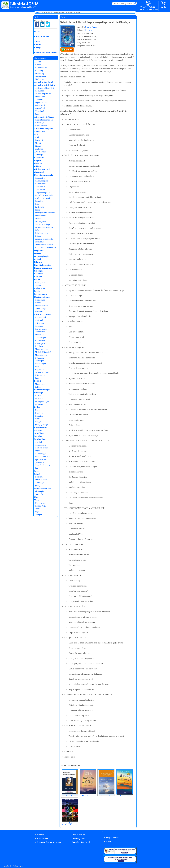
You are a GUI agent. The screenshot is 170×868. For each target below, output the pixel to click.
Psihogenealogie (42, 401)
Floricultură (40, 97)
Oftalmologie (41, 309)
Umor (37, 497)
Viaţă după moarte (43, 465)
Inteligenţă (40, 207)
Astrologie (39, 155)
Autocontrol (40, 178)
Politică (38, 381)
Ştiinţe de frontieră (43, 489)
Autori (37, 42)
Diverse (38, 253)
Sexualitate (39, 433)
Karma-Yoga (40, 506)
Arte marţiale (40, 152)
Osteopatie (40, 358)
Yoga (36, 500)
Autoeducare (40, 184)
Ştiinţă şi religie (42, 425)
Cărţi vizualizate (42, 36)
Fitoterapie (40, 335)
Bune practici (41, 282)
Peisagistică (40, 105)
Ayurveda (39, 326)
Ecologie (38, 259)
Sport (37, 471)
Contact (41, 835)
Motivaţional (40, 221)
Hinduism (39, 416)
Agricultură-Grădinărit (45, 85)
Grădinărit (39, 100)
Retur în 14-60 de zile (81, 842)
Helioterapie (40, 340)
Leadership (40, 73)
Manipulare (40, 384)
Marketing (39, 79)
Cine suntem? (43, 839)
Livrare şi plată (79, 839)
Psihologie (39, 393)
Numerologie (41, 454)
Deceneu (88, 30)
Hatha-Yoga (40, 503)
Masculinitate (41, 216)
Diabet (38, 303)
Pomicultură (40, 108)
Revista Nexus (40, 428)
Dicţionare (39, 250)
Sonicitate (39, 436)
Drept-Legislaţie (41, 256)
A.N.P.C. (110, 841)
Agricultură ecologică (44, 82)
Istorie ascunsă (41, 294)
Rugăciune (40, 369)
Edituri (37, 45)
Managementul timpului (45, 213)
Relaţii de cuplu (42, 233)
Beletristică (39, 158)
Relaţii (38, 230)
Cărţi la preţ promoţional (45, 53)
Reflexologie (40, 364)
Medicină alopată (42, 297)
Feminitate (40, 201)
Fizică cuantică (41, 480)
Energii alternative (43, 265)
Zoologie (38, 515)
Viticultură (40, 111)
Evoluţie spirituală (43, 198)
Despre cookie (112, 838)
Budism (38, 410)
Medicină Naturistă (43, 314)
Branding (39, 71)
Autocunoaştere (42, 181)
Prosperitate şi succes (44, 227)
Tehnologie (39, 491)
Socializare (40, 242)
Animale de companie (44, 129)
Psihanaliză (40, 399)
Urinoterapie (40, 375)
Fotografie (39, 140)
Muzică (38, 143)
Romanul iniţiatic (42, 457)
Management (41, 76)
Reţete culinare (41, 126)
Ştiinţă (37, 474)
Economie (39, 477)
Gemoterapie (40, 338)
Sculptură (39, 149)
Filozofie (38, 277)
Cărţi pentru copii (42, 169)
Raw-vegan (40, 123)
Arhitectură (39, 132)
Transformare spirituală (45, 245)
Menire (38, 218)
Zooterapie (40, 378)
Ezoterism (39, 274)
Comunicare (40, 187)
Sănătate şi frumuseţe (44, 239)
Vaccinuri (39, 311)
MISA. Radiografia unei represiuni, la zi (69, 825)
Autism (38, 396)
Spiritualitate (40, 439)
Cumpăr (69, 50)
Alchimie (39, 442)
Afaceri (38, 62)
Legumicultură (41, 103)
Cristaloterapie (41, 329)
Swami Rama (91, 27)
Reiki (37, 367)
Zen (37, 468)
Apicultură (40, 91)
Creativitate (40, 189)
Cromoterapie (41, 332)
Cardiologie (40, 300)
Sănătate (38, 430)
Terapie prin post (42, 372)
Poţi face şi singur (42, 390)
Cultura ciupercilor (43, 94)
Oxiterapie (39, 361)
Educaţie (38, 262)
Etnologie (38, 271)
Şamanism (39, 462)
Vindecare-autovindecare (45, 248)
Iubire (38, 210)
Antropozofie (41, 445)
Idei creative (40, 288)
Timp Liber (39, 494)
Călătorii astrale (42, 448)
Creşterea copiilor (42, 192)
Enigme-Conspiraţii (43, 268)
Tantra (38, 509)
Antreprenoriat (41, 68)
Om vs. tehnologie (43, 224)
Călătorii (38, 166)
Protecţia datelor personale (49, 842)
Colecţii (38, 48)
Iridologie (39, 346)
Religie (37, 407)
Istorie (37, 291)
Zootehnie (39, 114)
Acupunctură (40, 317)
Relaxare (39, 236)
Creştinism (40, 413)
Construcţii (39, 172)
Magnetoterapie (42, 349)
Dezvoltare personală (44, 175)
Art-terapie (40, 323)
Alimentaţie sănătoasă (44, 117)
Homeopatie (40, 343)
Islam (37, 419)
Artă (36, 134)
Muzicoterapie (41, 355)
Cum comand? (78, 835)
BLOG (37, 31)
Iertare (38, 204)
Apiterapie (39, 320)
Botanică (38, 163)
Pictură (38, 146)
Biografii (38, 160)
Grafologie (40, 483)
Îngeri (38, 451)
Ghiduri (38, 279)
